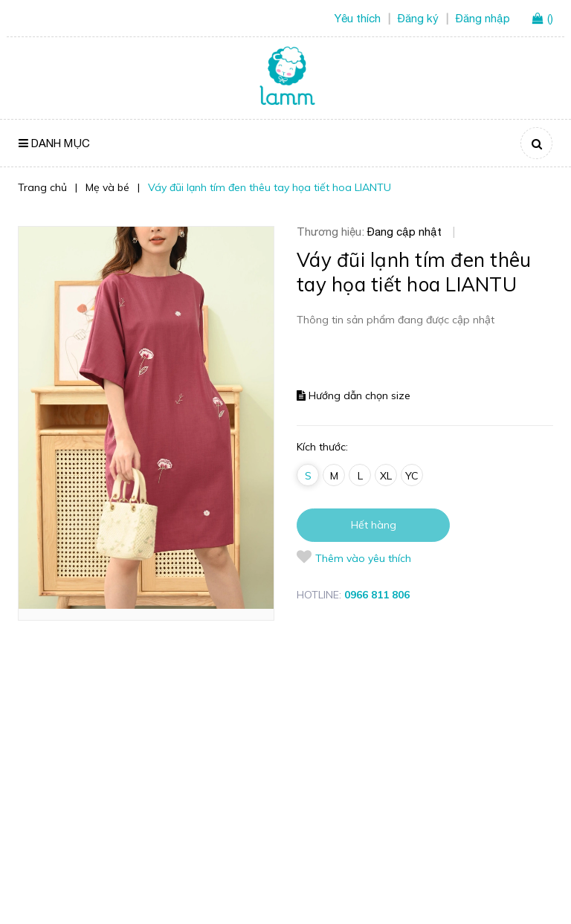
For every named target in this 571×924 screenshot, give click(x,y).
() (550, 18)
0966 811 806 (377, 595)
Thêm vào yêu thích (354, 557)
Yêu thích (358, 18)
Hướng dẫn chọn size (354, 395)
